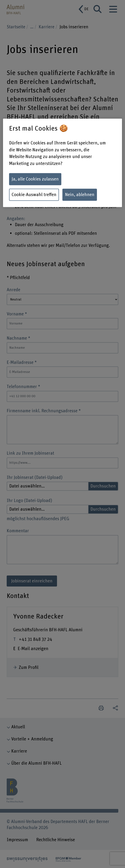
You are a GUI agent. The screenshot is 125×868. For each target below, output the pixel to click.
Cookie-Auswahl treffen (34, 194)
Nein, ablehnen (80, 194)
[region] (62, 163)
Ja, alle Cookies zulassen (35, 179)
